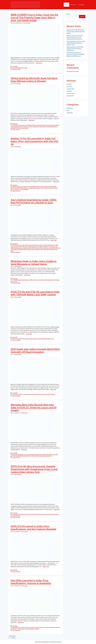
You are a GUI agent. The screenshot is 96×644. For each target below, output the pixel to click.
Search (68, 14)
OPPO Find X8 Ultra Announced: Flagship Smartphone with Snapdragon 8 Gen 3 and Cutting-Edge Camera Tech (34, 469)
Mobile (40, 247)
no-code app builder (24, 128)
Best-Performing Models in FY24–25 (20, 455)
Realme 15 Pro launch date (50, 187)
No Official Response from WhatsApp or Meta (22, 280)
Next (15, 638)
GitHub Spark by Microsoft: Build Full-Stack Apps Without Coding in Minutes (34, 80)
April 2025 (69, 86)
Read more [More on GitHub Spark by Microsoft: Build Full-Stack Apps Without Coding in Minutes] (31, 120)
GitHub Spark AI (43, 127)
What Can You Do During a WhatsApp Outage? (44, 280)
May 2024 (69, 91)
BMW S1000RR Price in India (21, 68)
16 (12, 638)
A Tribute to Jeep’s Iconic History (30, 394)
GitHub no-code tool (28, 127)
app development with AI (31, 125)
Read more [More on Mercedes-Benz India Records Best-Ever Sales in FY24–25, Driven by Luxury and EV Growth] (24, 450)
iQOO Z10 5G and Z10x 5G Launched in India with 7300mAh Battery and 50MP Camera (35, 293)
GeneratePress (58, 642)
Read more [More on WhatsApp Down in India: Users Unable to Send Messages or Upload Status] (27, 275)
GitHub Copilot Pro (18, 127)
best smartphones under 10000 (18, 247)
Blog (68, 110)
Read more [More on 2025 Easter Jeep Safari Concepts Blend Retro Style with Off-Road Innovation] (53, 389)
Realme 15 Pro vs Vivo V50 (43, 188)
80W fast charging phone (18, 187)
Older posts (12, 636)
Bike (13, 68)
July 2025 (69, 84)
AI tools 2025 (22, 125)
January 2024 (70, 96)
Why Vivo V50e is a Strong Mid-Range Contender (28, 629)
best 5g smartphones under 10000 (20, 245)
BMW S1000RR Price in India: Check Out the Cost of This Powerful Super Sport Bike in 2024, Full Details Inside (34, 17)
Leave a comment (16, 69)
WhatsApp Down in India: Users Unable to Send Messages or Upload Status (34, 263)
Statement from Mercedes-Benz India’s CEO (42, 456)
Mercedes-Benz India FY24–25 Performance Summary (41, 455)
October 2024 (70, 89)
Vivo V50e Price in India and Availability (46, 627)
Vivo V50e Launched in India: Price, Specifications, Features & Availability (31, 582)
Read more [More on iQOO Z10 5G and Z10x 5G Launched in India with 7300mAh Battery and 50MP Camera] (29, 334)
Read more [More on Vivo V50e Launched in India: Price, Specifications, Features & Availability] (21, 622)
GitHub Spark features (52, 127)
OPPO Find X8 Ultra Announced (43, 514)
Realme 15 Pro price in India (17, 188)
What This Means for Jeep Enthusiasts (46, 394)
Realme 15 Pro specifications (30, 188)
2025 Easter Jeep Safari (17, 394)
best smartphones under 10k (32, 247)
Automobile (73, 5)
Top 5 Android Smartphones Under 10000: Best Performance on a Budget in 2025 (34, 201)
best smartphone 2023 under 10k (36, 245)
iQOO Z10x (35, 339)
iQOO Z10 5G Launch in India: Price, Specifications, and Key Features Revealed (33, 528)
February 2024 (70, 93)
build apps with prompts (43, 125)
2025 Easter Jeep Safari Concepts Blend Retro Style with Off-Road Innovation (35, 350)
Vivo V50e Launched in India (31, 627)
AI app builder (15, 125)
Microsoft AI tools (15, 128)
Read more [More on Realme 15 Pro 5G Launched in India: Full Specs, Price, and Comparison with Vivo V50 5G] (56, 182)
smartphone (45, 247)
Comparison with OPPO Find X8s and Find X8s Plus (24, 514)
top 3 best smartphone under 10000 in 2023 (48, 248)
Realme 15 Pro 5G (40, 187)
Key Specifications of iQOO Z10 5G (46, 339)
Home (66, 5)
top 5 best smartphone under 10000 (38, 249)
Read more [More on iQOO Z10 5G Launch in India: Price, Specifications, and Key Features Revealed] (46, 567)
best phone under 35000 (30, 187)
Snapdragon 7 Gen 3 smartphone (21, 189)
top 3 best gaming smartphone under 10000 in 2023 (26, 248)
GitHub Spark (36, 127)
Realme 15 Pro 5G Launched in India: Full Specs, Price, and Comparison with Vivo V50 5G (34, 141)
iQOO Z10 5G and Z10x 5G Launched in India (22, 339)
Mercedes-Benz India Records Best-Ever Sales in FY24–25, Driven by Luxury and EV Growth (34, 407)
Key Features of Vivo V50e (18, 627)
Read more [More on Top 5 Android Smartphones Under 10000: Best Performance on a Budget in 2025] (54, 240)
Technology (81, 5)
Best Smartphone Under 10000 (51, 245)
